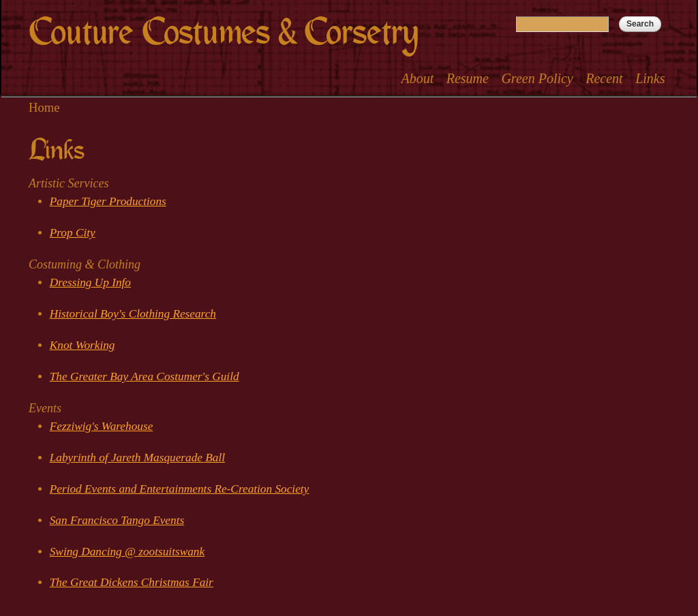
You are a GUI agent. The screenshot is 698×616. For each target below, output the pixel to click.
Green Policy (537, 78)
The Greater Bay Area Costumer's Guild (145, 376)
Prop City (73, 233)
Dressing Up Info (90, 282)
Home (44, 107)
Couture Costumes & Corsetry (223, 32)
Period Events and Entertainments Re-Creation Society (180, 489)
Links (650, 78)
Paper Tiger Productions (108, 201)
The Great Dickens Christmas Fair (132, 582)
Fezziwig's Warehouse (102, 426)
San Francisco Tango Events (117, 520)
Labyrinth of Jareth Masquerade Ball (137, 458)
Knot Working (82, 345)
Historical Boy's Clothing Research (133, 314)
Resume (468, 78)
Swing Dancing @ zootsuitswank (127, 552)
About (417, 78)
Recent (604, 78)
